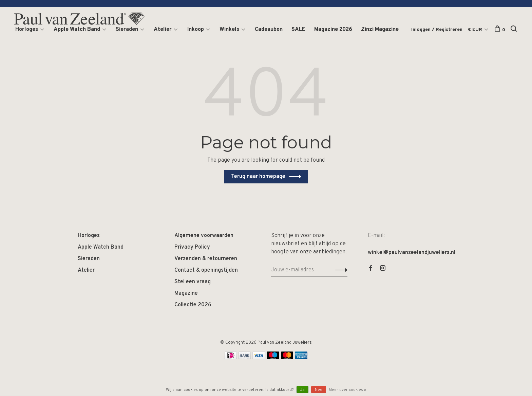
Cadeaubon (269, 30)
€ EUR (476, 30)
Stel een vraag (193, 282)
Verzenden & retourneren (206, 259)
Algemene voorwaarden (204, 236)
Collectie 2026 (193, 305)
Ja (302, 390)
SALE (298, 30)
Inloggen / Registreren (437, 30)
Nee (319, 390)
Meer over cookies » (347, 390)
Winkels (229, 30)
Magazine (186, 293)
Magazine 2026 (333, 30)
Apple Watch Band (77, 30)
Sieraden (127, 30)
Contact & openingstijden (206, 270)
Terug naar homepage (258, 177)
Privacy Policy (192, 247)
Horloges (27, 30)
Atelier (163, 30)
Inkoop (196, 30)
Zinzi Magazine (380, 30)
